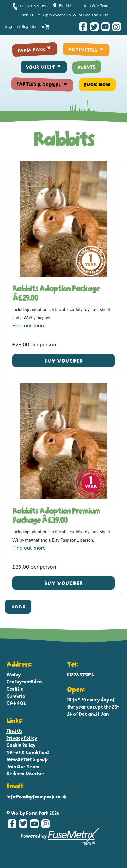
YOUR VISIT (40, 67)
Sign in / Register (21, 27)
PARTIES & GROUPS (39, 85)
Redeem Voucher (25, 773)
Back (18, 607)
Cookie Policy (21, 745)
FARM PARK (31, 50)
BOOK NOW (97, 84)
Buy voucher (64, 361)
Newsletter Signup (27, 759)
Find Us (63, 6)
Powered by (60, 836)
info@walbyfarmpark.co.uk (36, 797)
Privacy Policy (22, 738)
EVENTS (87, 67)
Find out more (29, 325)
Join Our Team (97, 6)
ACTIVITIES (83, 49)
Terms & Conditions (28, 752)
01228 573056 (30, 6)
